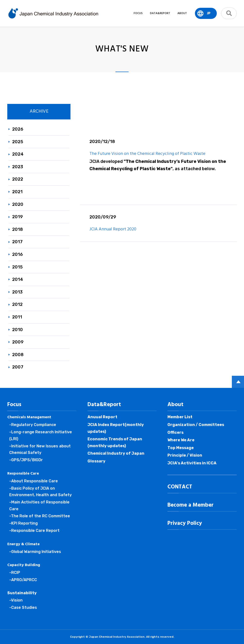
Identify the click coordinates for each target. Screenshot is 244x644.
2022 (18, 179)
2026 (18, 129)
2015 (17, 267)
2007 (18, 367)
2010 (17, 330)
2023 (18, 167)
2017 (17, 242)
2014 (18, 279)
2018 (17, 229)
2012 (17, 304)
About (175, 405)
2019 (17, 217)
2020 (18, 204)
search (229, 13)
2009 (18, 342)
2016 (17, 254)
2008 (18, 355)
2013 (17, 292)
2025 (18, 142)
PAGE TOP (238, 382)
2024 (18, 154)
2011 (17, 317)
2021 (17, 192)
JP (209, 13)
